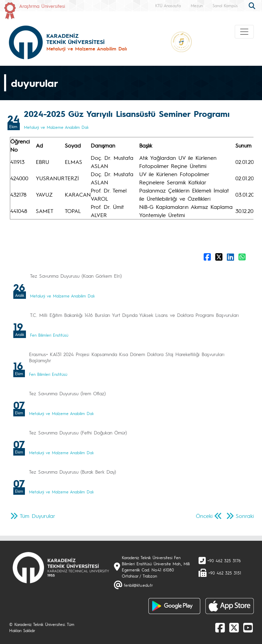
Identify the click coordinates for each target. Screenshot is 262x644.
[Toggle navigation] (244, 32)
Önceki (204, 516)
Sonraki (245, 516)
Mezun (197, 5)
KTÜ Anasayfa (168, 5)
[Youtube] (248, 627)
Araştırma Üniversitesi (42, 6)
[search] (253, 5)
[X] (234, 627)
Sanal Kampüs (225, 5)
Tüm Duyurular (38, 516)
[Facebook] (220, 627)
